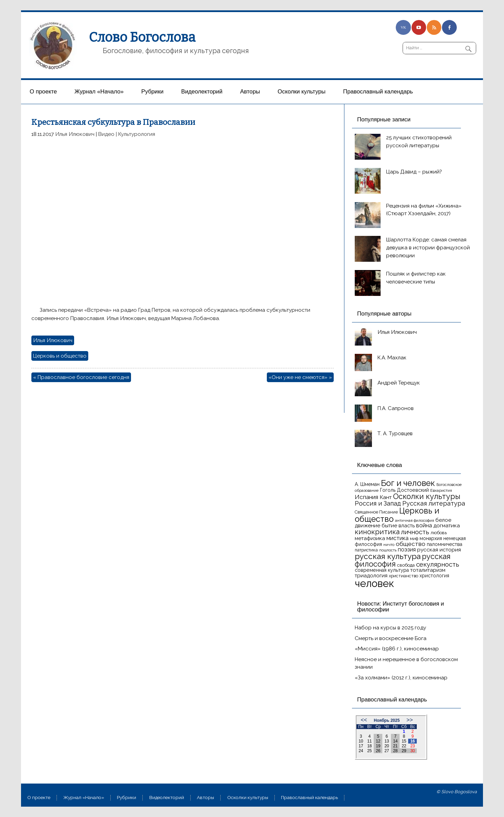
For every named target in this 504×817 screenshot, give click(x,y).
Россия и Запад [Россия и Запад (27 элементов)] (378, 503)
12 (378, 741)
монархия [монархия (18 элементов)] (431, 538)
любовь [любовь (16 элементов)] (439, 533)
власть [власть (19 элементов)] (407, 525)
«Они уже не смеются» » (300, 377)
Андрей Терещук (399, 383)
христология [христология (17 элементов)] (434, 576)
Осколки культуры (301, 92)
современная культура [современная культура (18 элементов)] (382, 570)
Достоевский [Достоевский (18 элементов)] (413, 490)
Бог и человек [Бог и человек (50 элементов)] (408, 483)
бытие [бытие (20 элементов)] (389, 526)
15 (404, 741)
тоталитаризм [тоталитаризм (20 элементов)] (428, 570)
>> (410, 720)
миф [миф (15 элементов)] (414, 539)
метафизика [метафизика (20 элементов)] (370, 538)
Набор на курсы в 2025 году (390, 628)
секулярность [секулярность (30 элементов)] (438, 564)
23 (412, 746)
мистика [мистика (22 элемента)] (397, 538)
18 (369, 746)
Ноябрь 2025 (387, 720)
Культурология (137, 134)
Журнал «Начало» (99, 92)
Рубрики (153, 92)
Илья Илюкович (75, 134)
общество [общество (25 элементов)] (411, 544)
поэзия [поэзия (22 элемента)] (407, 550)
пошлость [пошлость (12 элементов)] (388, 550)
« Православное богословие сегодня (81, 377)
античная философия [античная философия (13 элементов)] (415, 520)
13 (387, 741)
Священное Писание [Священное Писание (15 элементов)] (376, 512)
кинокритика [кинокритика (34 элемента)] (377, 532)
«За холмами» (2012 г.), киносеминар (401, 678)
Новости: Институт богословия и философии (401, 607)
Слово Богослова (142, 37)
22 (404, 746)
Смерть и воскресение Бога (391, 638)
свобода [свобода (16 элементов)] (406, 565)
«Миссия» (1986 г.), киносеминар (397, 649)
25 (369, 751)
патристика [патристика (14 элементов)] (366, 550)
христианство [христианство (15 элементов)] (404, 576)
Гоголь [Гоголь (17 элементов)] (388, 490)
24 (361, 751)
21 (395, 746)
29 (404, 751)
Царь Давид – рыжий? (414, 172)
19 (378, 746)
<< (364, 720)
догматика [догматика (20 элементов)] (447, 526)
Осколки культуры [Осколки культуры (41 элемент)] (427, 496)
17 (361, 746)
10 (361, 741)
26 (378, 751)
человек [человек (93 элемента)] (374, 583)
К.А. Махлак (392, 358)
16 (412, 741)
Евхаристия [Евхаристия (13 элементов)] (441, 490)
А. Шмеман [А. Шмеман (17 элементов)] (367, 484)
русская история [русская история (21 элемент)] (439, 550)
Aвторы (250, 92)
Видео (106, 134)
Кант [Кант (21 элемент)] (386, 497)
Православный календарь (378, 92)
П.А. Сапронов (396, 408)
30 (412, 751)
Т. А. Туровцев (395, 434)
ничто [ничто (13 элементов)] (389, 545)
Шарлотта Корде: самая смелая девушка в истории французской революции (428, 248)
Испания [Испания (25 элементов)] (366, 497)
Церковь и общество (60, 356)
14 (395, 741)
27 (387, 751)
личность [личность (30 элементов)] (415, 532)
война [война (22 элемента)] (424, 525)
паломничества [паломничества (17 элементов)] (445, 544)
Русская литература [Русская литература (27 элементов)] (434, 503)
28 (395, 751)
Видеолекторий (202, 92)
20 (387, 746)
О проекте (43, 92)
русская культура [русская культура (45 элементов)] (388, 556)
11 (369, 741)
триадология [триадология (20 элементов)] (371, 576)
